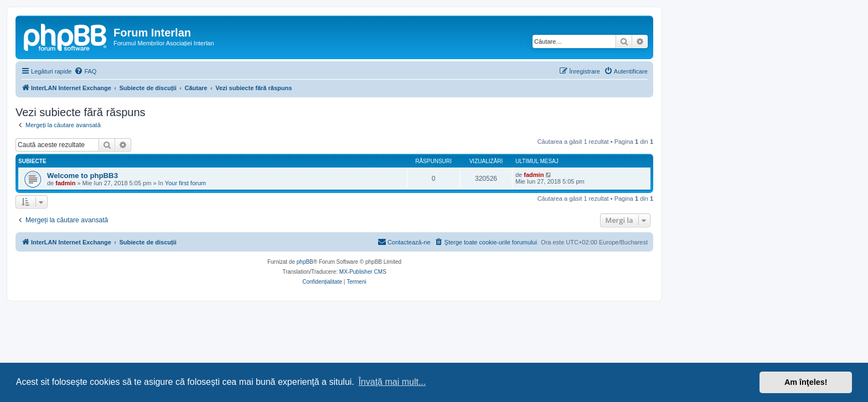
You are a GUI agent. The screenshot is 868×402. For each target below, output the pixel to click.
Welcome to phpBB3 (82, 176)
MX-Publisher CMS (363, 272)
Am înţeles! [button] (806, 382)
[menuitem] (85, 71)
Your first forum (185, 183)
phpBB (305, 262)
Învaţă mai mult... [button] (392, 382)
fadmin (65, 183)
